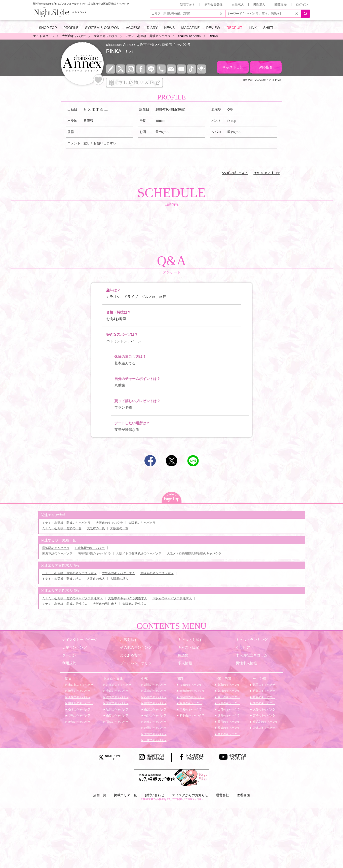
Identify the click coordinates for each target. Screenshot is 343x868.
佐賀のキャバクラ (264, 691)
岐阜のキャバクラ (155, 722)
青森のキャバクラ (117, 691)
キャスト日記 (233, 67)
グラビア (243, 647)
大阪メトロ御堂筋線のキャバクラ (139, 553)
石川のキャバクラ (155, 697)
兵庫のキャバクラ (190, 703)
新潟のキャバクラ (155, 685)
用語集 (183, 655)
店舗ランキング (74, 647)
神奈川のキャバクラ (80, 703)
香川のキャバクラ (228, 722)
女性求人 (238, 5)
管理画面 (243, 795)
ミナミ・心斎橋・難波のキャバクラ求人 (69, 573)
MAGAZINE (190, 28)
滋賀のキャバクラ (190, 685)
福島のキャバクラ (117, 722)
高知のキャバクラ (228, 734)
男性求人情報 (246, 663)
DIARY (152, 28)
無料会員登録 (213, 5)
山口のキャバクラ (228, 709)
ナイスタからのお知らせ (190, 795)
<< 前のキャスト (235, 173)
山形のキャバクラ (117, 715)
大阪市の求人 (96, 579)
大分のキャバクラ (264, 709)
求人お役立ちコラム (252, 655)
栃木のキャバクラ (79, 709)
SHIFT (268, 28)
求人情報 (185, 663)
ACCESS (133, 28)
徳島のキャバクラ (228, 715)
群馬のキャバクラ (79, 715)
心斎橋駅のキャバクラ (90, 548)
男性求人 (259, 5)
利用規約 (69, 663)
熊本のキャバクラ (264, 703)
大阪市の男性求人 (105, 604)
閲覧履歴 (281, 5)
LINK (253, 28)
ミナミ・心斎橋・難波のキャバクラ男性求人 (72, 598)
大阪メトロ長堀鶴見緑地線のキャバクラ (194, 553)
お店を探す (129, 640)
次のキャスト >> (266, 173)
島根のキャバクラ (228, 691)
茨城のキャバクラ (79, 722)
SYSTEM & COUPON (102, 28)
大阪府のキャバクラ (142, 523)
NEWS (169, 28)
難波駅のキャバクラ (56, 548)
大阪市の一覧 (96, 528)
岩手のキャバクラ (117, 697)
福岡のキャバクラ (264, 685)
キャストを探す (190, 640)
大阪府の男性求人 (134, 604)
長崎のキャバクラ (264, 697)
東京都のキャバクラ (80, 685)
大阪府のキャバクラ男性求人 (172, 598)
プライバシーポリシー (138, 663)
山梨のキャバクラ (155, 709)
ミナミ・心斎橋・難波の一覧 (62, 528)
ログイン (302, 5)
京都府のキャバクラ (192, 691)
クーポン (69, 655)
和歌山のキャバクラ (192, 715)
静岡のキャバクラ (155, 728)
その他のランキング (136, 647)
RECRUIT (235, 28)
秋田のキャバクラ (117, 709)
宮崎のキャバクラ (264, 715)
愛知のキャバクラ (155, 734)
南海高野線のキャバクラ (94, 553)
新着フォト (187, 5)
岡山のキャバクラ (228, 697)
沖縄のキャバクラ (264, 728)
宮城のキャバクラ (117, 703)
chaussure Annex (120, 45)
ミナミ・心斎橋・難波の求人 (62, 579)
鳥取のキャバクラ (228, 685)
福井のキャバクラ (155, 703)
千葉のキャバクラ (79, 697)
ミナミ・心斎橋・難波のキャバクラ (66, 523)
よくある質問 (131, 655)
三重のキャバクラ (155, 740)
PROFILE (71, 28)
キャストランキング (252, 640)
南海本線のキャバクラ (57, 553)
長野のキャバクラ (155, 715)
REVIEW (213, 28)
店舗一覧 (100, 795)
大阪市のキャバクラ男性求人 (128, 598)
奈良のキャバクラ (190, 709)
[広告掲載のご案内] (172, 777)
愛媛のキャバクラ (228, 728)
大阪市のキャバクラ (109, 523)
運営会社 (222, 795)
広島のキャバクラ (228, 703)
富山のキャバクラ (155, 691)
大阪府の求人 (119, 579)
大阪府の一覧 (119, 528)
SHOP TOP (48, 28)
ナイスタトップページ (80, 640)
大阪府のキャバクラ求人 (157, 573)
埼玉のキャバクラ (79, 691)
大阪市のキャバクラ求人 (119, 573)
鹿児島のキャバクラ (265, 722)
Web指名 (266, 67)
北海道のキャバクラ (118, 685)
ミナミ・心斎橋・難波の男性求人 (65, 604)
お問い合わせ (155, 795)
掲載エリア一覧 (125, 795)
